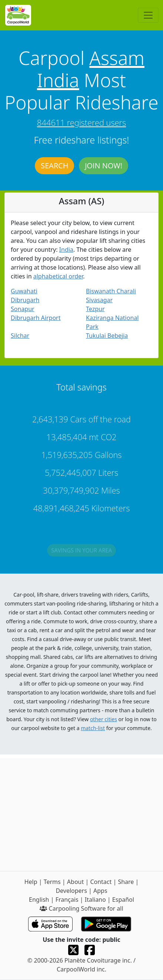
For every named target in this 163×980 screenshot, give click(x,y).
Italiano (95, 900)
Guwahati (24, 291)
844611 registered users (81, 122)
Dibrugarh (25, 300)
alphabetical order (58, 276)
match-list (93, 728)
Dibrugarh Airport (36, 318)
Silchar (20, 336)
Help (31, 882)
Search (54, 166)
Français (67, 900)
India (58, 80)
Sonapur (23, 309)
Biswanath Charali (111, 291)
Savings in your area (81, 552)
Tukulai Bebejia (107, 336)
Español (123, 900)
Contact (101, 882)
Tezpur (95, 309)
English (39, 900)
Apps (100, 891)
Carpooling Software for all (81, 908)
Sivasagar (99, 300)
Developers (71, 891)
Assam (117, 58)
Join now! (104, 166)
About (75, 882)
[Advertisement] (81, 813)
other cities (104, 719)
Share (126, 882)
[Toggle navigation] (148, 15)
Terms (52, 882)
